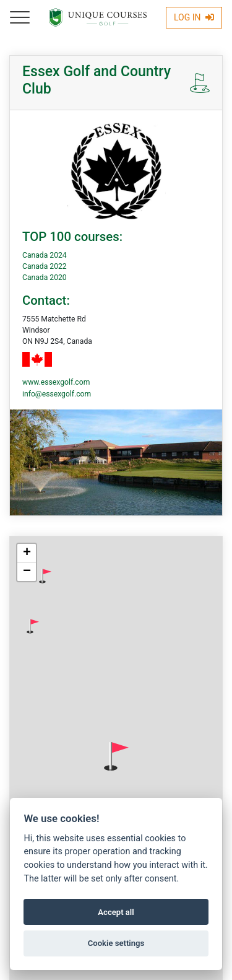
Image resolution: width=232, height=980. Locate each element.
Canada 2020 (45, 278)
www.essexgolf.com (56, 382)
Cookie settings (116, 943)
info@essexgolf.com (57, 394)
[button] (45, 576)
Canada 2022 (45, 266)
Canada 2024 (45, 255)
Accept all (116, 912)
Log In (194, 17)
